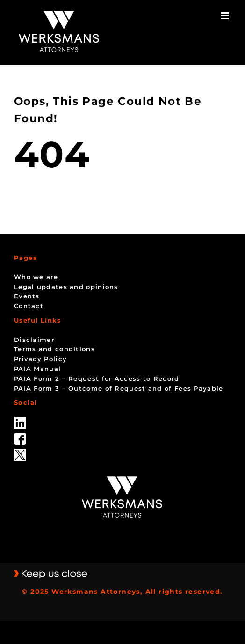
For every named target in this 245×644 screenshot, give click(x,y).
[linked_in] (20, 420)
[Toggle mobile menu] (226, 16)
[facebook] (20, 436)
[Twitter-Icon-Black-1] (20, 452)
